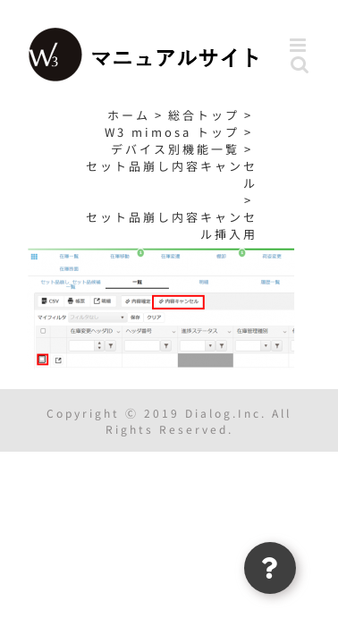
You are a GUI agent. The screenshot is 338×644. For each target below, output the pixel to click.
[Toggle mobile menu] (300, 45)
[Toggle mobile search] (301, 64)
